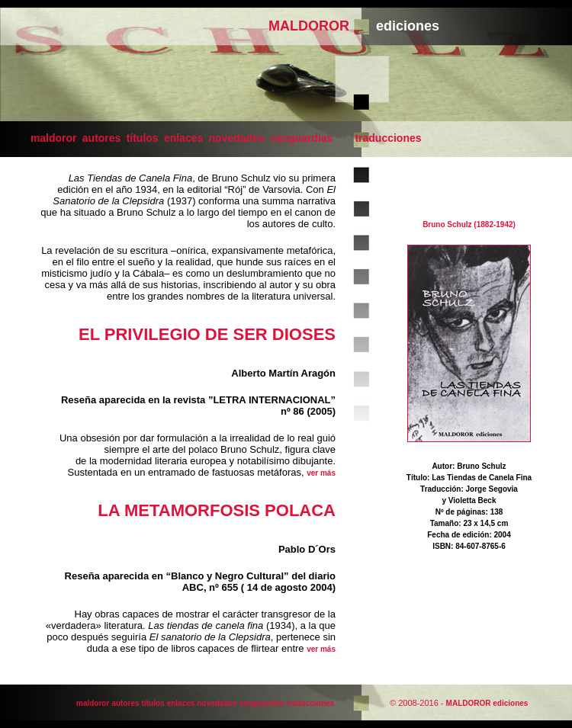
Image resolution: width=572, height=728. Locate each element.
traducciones (388, 138)
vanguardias (301, 138)
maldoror (54, 138)
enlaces (183, 138)
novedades (237, 138)
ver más (321, 473)
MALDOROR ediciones (487, 703)
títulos (143, 138)
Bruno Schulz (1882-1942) (469, 224)
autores (102, 138)
